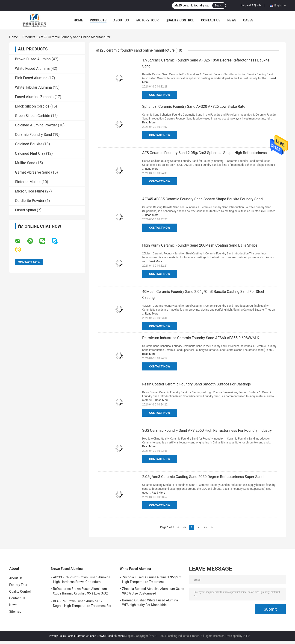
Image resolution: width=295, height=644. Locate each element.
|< (178, 527)
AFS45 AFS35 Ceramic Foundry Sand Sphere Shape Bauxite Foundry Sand (202, 199)
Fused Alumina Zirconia (34, 97)
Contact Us (211, 20)
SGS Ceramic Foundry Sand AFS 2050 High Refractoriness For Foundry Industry (207, 430)
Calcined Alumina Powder (36, 125)
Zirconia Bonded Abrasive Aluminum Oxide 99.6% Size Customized (153, 591)
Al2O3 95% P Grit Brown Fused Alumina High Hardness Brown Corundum (82, 580)
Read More (149, 122)
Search (219, 6)
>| (212, 527)
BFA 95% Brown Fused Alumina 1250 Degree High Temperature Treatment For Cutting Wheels (82, 604)
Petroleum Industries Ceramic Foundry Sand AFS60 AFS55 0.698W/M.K (201, 338)
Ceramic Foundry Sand (34, 135)
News (232, 20)
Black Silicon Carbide (32, 106)
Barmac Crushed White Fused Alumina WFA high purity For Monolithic (150, 603)
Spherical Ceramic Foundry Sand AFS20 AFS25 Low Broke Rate (194, 106)
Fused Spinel (25, 210)
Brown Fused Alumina (33, 59)
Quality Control (180, 20)
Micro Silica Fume (30, 191)
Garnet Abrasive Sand (33, 172)
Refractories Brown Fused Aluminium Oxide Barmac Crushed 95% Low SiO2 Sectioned (80, 592)
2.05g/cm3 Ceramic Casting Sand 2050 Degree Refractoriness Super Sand (203, 477)
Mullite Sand (25, 163)
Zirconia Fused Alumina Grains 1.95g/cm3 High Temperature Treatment (153, 580)
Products (98, 20)
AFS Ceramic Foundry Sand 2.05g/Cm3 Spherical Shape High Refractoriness (205, 153)
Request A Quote (251, 5)
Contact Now (160, 95)
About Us (121, 20)
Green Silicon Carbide (32, 116)
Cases (248, 20)
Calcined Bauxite (29, 144)
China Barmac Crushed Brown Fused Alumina (96, 636)
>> (205, 527)
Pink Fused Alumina (31, 78)
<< (185, 527)
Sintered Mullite (28, 182)
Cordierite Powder (30, 201)
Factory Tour (147, 20)
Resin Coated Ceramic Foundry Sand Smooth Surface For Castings (196, 384)
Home (78, 20)
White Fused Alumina (32, 68)
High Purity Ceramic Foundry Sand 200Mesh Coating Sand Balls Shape (200, 245)
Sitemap (15, 612)
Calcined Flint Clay (30, 153)
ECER (246, 636)
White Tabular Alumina (33, 87)
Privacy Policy (57, 636)
